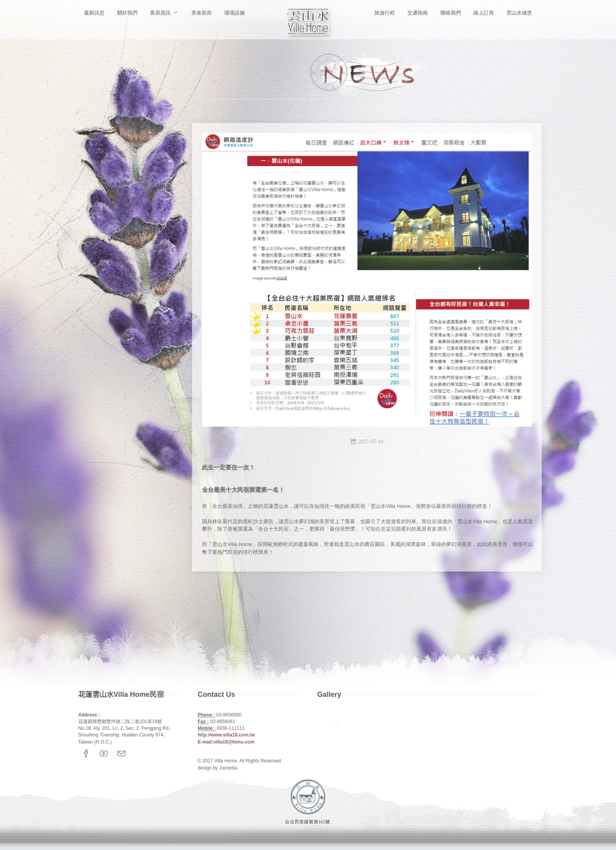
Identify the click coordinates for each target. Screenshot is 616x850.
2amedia (228, 768)
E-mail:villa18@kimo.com (226, 742)
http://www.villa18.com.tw (226, 735)
